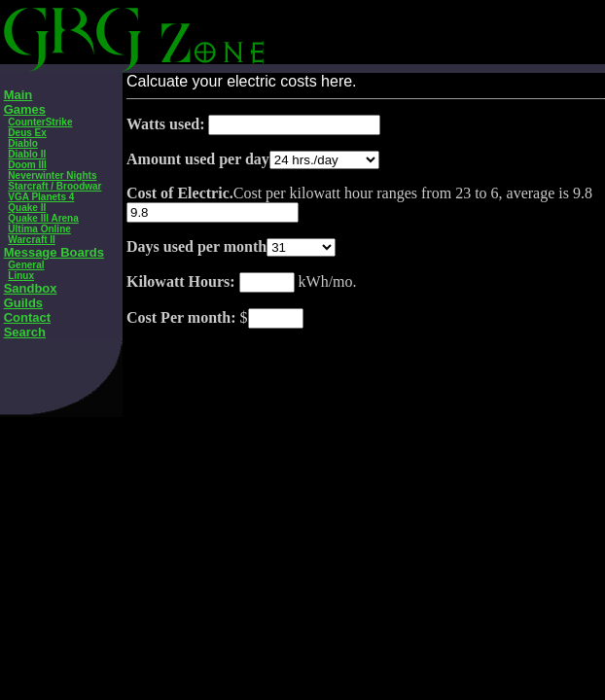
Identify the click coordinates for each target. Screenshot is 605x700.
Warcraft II (32, 240)
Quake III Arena (43, 218)
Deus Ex (27, 133)
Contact (27, 317)
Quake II (27, 208)
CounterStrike (40, 122)
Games (25, 109)
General (26, 265)
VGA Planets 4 (41, 197)
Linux (21, 276)
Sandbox (31, 288)
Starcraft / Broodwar (54, 186)
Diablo (23, 143)
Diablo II (27, 154)
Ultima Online (39, 229)
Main (18, 95)
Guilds (23, 303)
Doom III (27, 165)
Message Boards (54, 252)
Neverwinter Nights (52, 175)
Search (25, 332)
